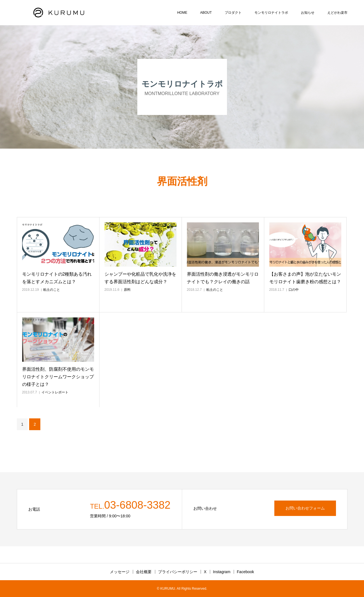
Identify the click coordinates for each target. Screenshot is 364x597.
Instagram (222, 572)
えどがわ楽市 (337, 13)
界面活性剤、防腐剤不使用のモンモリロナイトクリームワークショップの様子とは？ (58, 377)
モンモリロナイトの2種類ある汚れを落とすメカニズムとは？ (57, 278)
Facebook (245, 572)
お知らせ (308, 13)
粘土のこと (52, 290)
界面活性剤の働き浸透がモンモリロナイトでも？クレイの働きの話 (223, 278)
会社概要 (144, 572)
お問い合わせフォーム (305, 508)
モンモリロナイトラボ (271, 13)
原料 (127, 290)
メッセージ (120, 572)
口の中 (294, 290)
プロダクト (233, 13)
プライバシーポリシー (178, 572)
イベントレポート (55, 392)
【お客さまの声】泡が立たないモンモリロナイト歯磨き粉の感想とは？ (305, 278)
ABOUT (206, 13)
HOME (182, 13)
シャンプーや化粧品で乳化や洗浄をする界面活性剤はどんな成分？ (140, 278)
